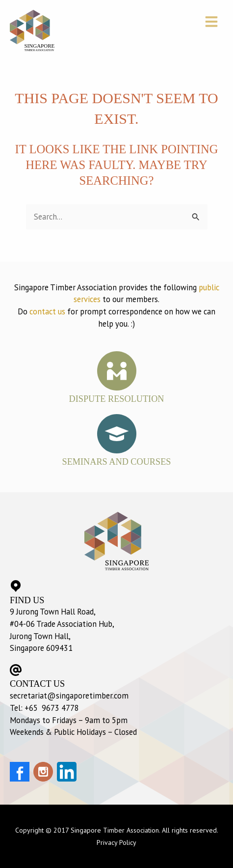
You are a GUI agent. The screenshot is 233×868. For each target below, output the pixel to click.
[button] (213, 23)
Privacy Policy (116, 842)
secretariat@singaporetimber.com (69, 696)
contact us (47, 311)
